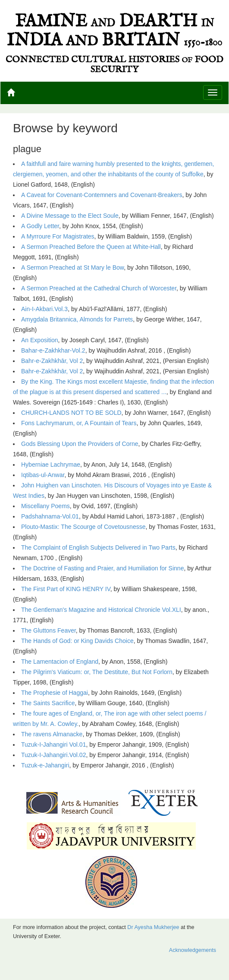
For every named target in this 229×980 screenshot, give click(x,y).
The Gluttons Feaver (49, 630)
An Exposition (40, 340)
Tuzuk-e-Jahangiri (45, 765)
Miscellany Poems (45, 506)
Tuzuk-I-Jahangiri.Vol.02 (53, 755)
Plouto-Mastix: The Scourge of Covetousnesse (83, 527)
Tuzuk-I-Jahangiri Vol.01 (53, 745)
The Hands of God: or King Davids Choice (77, 641)
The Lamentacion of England (60, 662)
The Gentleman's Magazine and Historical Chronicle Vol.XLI (101, 610)
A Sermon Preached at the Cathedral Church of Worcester (99, 288)
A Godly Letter (40, 226)
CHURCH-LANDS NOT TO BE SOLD (71, 413)
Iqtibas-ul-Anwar (43, 475)
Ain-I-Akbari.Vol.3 (44, 309)
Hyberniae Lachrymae (51, 465)
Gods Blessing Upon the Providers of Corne (80, 444)
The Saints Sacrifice (48, 703)
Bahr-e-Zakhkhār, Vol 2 (52, 361)
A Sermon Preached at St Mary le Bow (72, 267)
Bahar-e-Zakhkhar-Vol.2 (53, 350)
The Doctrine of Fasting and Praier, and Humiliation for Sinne (102, 568)
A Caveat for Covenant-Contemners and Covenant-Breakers (102, 195)
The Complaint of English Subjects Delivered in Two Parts (98, 547)
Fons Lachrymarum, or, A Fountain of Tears (79, 423)
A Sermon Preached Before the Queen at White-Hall (91, 247)
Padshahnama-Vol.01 (50, 516)
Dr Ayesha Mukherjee (153, 927)
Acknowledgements (193, 950)
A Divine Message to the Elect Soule (70, 216)
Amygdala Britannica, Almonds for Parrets (77, 319)
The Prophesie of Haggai (55, 693)
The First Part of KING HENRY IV (66, 589)
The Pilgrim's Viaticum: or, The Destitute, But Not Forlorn (97, 672)
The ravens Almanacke (52, 734)
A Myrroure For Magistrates (58, 236)
